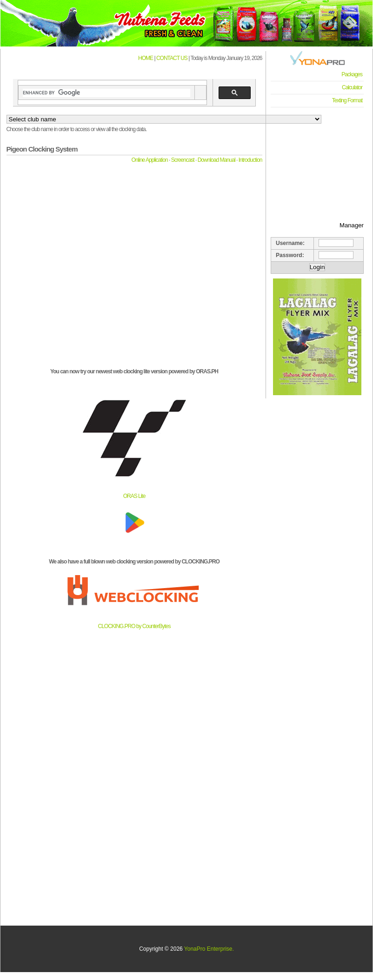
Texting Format (347, 100)
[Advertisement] (317, 159)
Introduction (250, 160)
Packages (352, 74)
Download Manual (216, 160)
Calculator (352, 87)
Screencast (183, 160)
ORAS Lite (134, 496)
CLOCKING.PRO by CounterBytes (134, 626)
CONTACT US (172, 58)
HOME (146, 58)
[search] (107, 93)
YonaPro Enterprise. (209, 949)
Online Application (150, 160)
